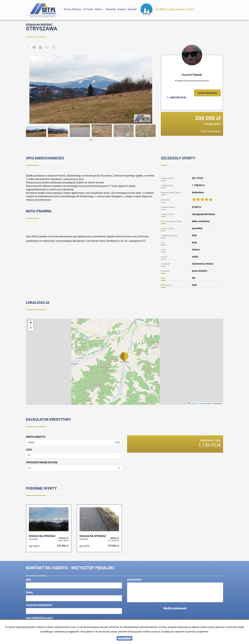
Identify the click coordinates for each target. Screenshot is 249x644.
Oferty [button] (99, 9)
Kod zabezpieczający (40, 618)
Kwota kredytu (36, 437)
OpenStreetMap (206, 403)
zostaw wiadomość (207, 93)
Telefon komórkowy (39, 605)
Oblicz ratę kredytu (210, 131)
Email (29, 593)
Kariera (122, 9)
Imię (28, 580)
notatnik (111, 9)
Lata (29, 450)
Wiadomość (134, 580)
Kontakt (132, 9)
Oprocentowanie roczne (42, 462)
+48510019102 (176, 98)
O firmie (88, 9)
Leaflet (192, 403)
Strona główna (73, 9)
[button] (36, 89)
